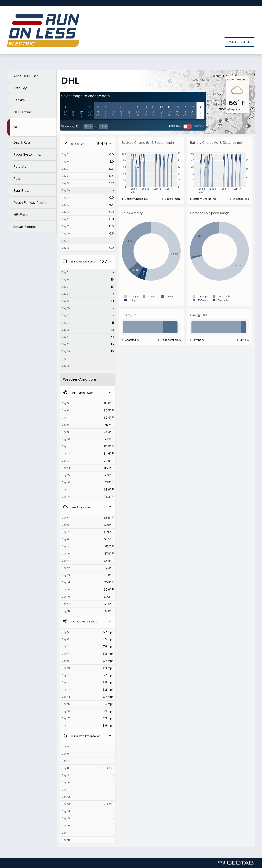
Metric (199, 126)
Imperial (175, 126)
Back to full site (240, 42)
